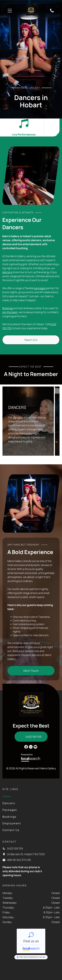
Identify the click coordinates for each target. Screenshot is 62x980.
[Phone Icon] (52, 12)
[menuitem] (19, 796)
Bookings (8, 308)
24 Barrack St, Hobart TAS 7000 (26, 854)
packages (40, 288)
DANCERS (17, 407)
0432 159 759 (15, 848)
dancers (7, 272)
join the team (10, 312)
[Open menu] (10, 11)
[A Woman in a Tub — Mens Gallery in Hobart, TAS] (31, 176)
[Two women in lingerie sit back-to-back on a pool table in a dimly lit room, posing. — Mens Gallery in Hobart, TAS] (31, 503)
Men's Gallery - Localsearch (31, 941)
